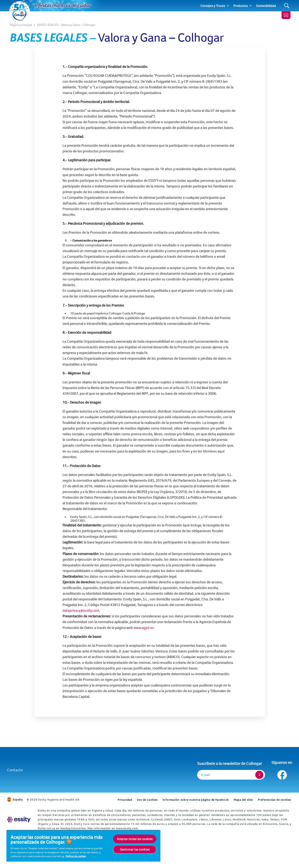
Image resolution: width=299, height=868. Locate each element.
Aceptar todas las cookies (135, 839)
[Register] (259, 775)
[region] (83, 846)
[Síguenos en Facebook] (282, 774)
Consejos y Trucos (213, 6)
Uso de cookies (147, 800)
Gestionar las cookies (135, 849)
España (15, 800)
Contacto (15, 770)
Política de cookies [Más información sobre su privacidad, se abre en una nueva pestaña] (76, 856)
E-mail (206, 775)
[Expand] (228, 6)
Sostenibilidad (266, 6)
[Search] (287, 6)
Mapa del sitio (243, 800)
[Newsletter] (286, 15)
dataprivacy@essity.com (81, 610)
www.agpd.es (144, 628)
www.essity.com (127, 828)
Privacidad (125, 800)
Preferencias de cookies (275, 800)
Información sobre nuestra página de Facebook (196, 800)
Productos (241, 6)
